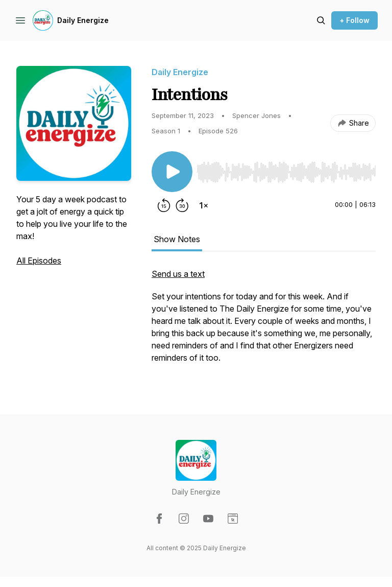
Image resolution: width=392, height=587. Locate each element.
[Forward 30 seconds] (182, 205)
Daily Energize (83, 20)
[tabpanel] (264, 321)
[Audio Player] (286, 169)
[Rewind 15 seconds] (164, 205)
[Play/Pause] (172, 172)
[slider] (286, 172)
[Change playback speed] (204, 205)
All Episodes (39, 261)
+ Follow (354, 20)
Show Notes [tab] (177, 239)
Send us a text (178, 274)
